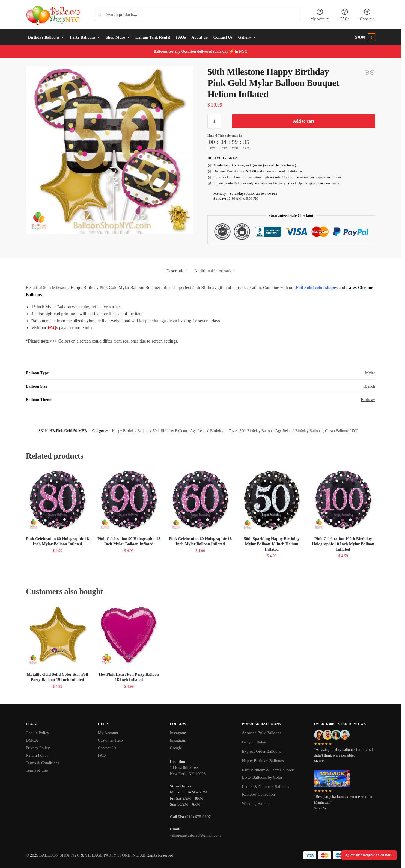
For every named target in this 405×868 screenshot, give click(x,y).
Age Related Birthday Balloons (299, 431)
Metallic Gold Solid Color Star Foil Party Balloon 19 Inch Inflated (57, 677)
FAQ (102, 755)
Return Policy (37, 755)
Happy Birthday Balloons (131, 431)
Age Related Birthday (207, 431)
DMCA (32, 740)
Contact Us (107, 748)
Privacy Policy (38, 748)
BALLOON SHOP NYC (59, 855)
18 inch (369, 386)
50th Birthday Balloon (256, 431)
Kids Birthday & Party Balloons (268, 770)
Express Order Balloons (262, 751)
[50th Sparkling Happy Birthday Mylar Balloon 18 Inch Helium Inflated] (372, 72)
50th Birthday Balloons (171, 431)
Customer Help (110, 740)
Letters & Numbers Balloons (266, 787)
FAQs (345, 14)
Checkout (367, 14)
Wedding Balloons (257, 804)
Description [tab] (176, 271)
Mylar (370, 373)
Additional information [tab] (215, 271)
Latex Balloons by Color (262, 777)
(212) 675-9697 (198, 817)
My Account (320, 14)
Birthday (368, 400)
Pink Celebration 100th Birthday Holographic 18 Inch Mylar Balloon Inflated (343, 544)
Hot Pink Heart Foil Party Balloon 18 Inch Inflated (129, 677)
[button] (365, 37)
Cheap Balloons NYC (342, 431)
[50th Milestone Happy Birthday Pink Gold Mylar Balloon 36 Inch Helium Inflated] (367, 72)
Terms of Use (37, 770)
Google (176, 748)
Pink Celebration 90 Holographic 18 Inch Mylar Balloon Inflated (129, 541)
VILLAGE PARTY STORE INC (112, 855)
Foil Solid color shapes (317, 287)
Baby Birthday (254, 742)
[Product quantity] (214, 121)
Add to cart (303, 121)
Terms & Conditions (43, 763)
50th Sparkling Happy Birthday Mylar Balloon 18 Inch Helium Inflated (272, 544)
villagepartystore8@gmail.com (195, 835)
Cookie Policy (38, 733)
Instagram (178, 733)
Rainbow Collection (258, 794)
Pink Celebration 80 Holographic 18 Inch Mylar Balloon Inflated (57, 541)
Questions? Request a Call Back (369, 855)
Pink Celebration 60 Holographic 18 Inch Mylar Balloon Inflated (200, 541)
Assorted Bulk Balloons (262, 733)
